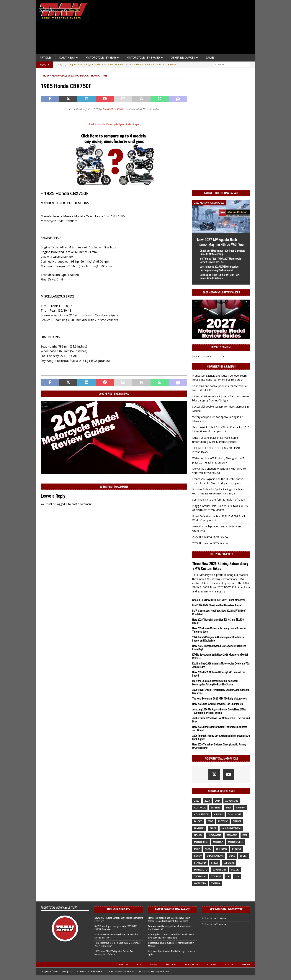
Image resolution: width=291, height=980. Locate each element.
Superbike (229, 863)
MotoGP (218, 842)
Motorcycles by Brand (143, 58)
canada (241, 808)
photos (237, 849)
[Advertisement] (174, 28)
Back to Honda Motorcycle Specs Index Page (114, 124)
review (198, 856)
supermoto (201, 870)
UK (228, 877)
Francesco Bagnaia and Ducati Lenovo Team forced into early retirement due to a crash (169, 919)
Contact (230, 965)
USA (237, 877)
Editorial (171, 965)
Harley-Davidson (231, 828)
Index (46, 76)
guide (213, 828)
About (139, 965)
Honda (95, 76)
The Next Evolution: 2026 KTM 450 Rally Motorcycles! (220, 699)
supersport (219, 870)
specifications (215, 856)
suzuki (235, 870)
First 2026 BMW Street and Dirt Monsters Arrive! (217, 605)
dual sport (235, 814)
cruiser (218, 814)
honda (198, 835)
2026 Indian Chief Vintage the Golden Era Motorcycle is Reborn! (114, 953)
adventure (232, 801)
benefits (216, 808)
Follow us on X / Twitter (215, 918)
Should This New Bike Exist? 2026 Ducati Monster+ (219, 600)
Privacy (155, 965)
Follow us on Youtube (214, 924)
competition (202, 814)
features (199, 828)
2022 (197, 801)
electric (223, 821)
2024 (218, 801)
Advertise (123, 965)
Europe (237, 821)
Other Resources (183, 58)
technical (200, 877)
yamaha (216, 883)
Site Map (247, 965)
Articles (46, 58)
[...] (223, 591)
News (208, 849)
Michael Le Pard (113, 109)
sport (243, 856)
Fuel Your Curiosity (221, 554)
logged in (62, 504)
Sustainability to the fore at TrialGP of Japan (219, 500)
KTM (245, 835)
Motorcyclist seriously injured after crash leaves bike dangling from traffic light (171, 936)
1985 (105, 76)
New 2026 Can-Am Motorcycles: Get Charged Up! (218, 704)
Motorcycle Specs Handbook (70, 76)
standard (200, 863)
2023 (207, 801)
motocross (201, 842)
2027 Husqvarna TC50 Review (210, 537)
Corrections (191, 965)
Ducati (198, 821)
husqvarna (214, 835)
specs (232, 856)
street (215, 863)
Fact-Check (212, 965)
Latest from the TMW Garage (221, 193)
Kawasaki (232, 835)
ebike (210, 821)
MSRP (197, 849)
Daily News (67, 58)
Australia (200, 808)
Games (210, 58)
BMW (228, 808)
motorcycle (235, 842)
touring (216, 877)
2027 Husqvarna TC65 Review (210, 543)
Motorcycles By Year (101, 58)
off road (221, 849)
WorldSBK (200, 883)
